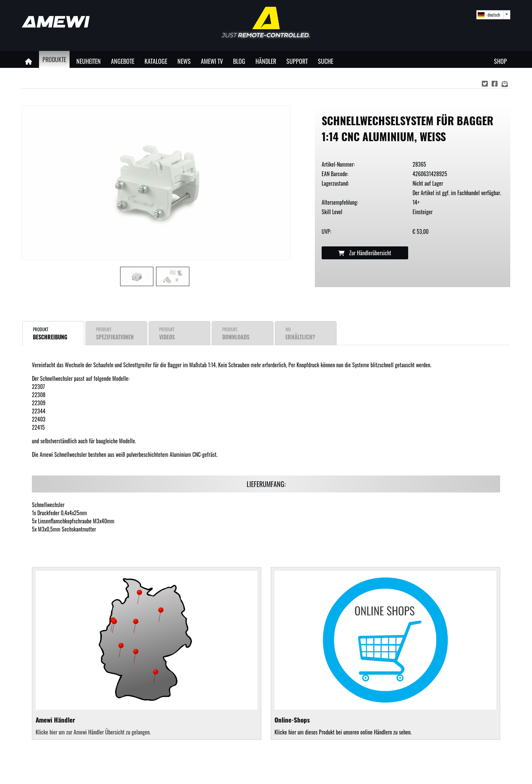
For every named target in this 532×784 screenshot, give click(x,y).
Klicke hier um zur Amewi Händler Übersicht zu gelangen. (93, 732)
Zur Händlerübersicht (365, 253)
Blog (239, 61)
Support (297, 61)
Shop (500, 61)
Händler (266, 61)
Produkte (54, 59)
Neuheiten (89, 61)
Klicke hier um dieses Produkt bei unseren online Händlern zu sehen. (385, 654)
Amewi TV (212, 61)
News (184, 61)
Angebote (123, 61)
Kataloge (156, 61)
